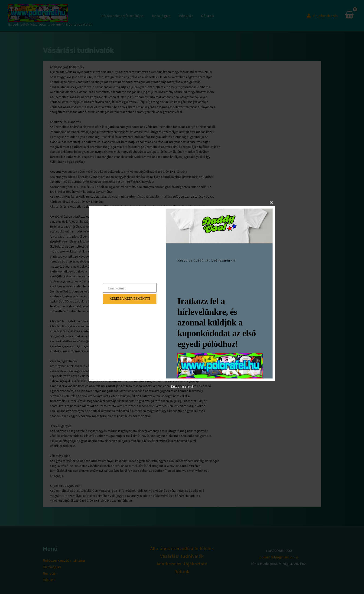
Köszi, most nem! (182, 387)
